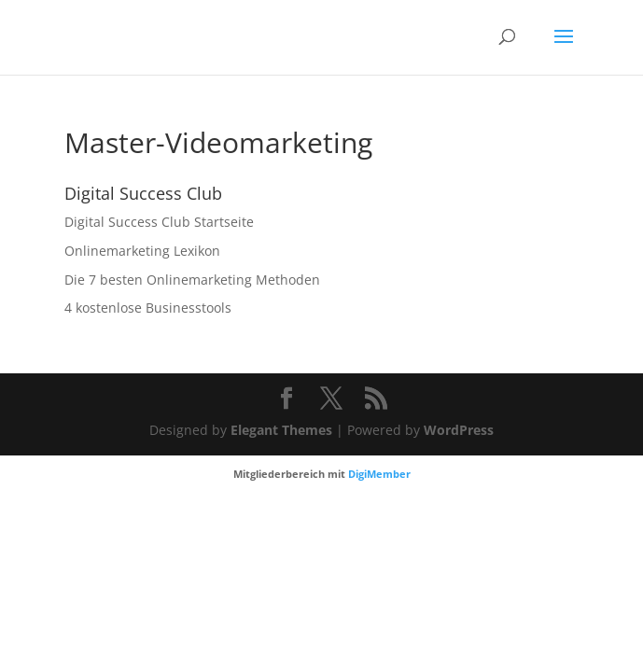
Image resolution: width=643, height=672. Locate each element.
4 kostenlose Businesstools (148, 308)
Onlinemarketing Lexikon (142, 251)
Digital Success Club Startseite (159, 222)
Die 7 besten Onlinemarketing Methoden (192, 280)
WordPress (459, 430)
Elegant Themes (281, 430)
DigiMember (379, 474)
